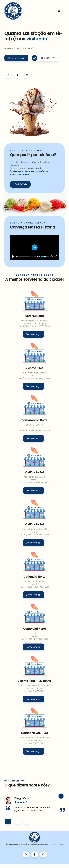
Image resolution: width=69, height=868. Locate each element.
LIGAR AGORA (20, 184)
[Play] (13, 256)
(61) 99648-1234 (44, 58)
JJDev (60, 844)
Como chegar (34, 334)
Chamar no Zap (16, 58)
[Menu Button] (61, 796)
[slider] (23, 257)
